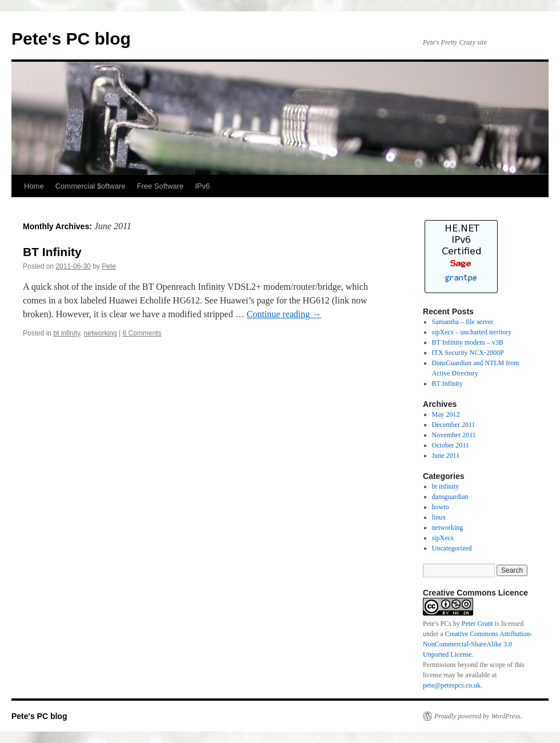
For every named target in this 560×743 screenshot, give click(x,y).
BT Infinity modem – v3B (468, 342)
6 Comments (142, 333)
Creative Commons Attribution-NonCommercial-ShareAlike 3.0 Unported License (477, 644)
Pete (109, 266)
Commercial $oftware (91, 186)
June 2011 (446, 456)
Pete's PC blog (71, 39)
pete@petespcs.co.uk (452, 685)
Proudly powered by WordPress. (478, 716)
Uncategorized (452, 548)
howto (441, 507)
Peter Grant (477, 624)
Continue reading (284, 314)
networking (101, 333)
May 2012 (446, 414)
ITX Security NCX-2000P (468, 353)
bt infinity (66, 333)
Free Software (161, 186)
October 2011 (451, 445)
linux (439, 517)
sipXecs (443, 538)
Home (34, 186)
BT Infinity (52, 252)
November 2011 (454, 435)
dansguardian (450, 497)
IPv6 (202, 186)
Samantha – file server (463, 322)
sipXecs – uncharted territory (472, 332)
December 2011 (454, 425)
